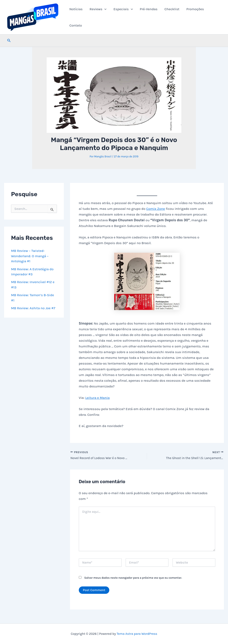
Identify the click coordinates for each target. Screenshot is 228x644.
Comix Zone (156, 209)
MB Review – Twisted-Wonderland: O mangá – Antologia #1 (30, 256)
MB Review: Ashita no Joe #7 (33, 308)
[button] (104, 9)
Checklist (172, 9)
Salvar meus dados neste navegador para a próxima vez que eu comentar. (133, 578)
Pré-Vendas (149, 9)
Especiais (123, 9)
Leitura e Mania (98, 398)
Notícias (76, 9)
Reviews (98, 9)
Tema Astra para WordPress (137, 634)
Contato (76, 25)
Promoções (195, 9)
